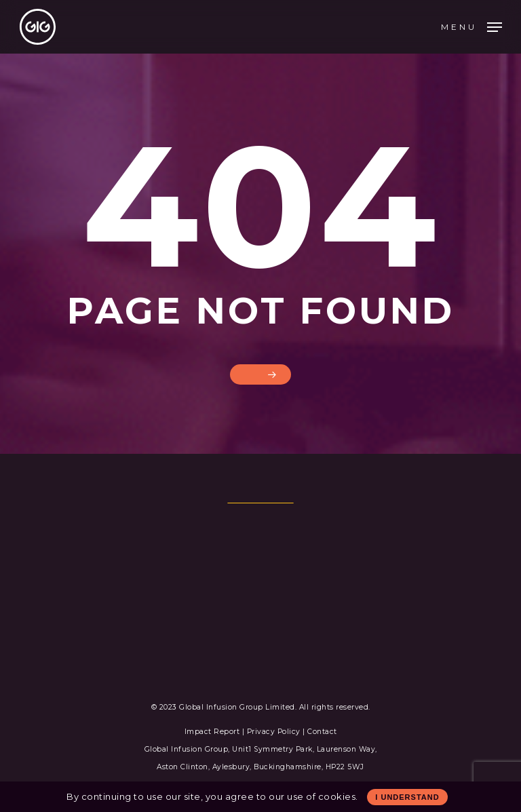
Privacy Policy (274, 732)
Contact (322, 732)
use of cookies (321, 796)
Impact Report (213, 732)
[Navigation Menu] (471, 26)
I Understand (407, 797)
